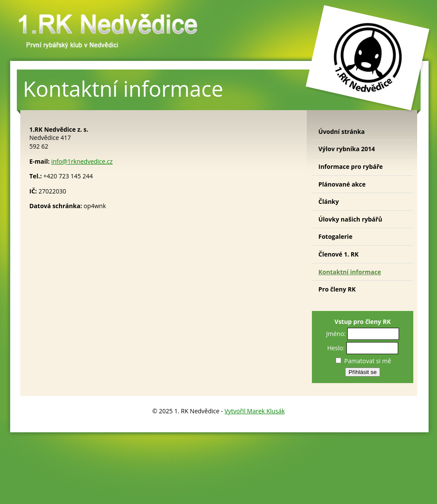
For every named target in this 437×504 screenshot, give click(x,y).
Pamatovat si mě (363, 361)
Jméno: (336, 334)
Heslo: (336, 348)
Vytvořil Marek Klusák (255, 411)
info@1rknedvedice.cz (82, 161)
